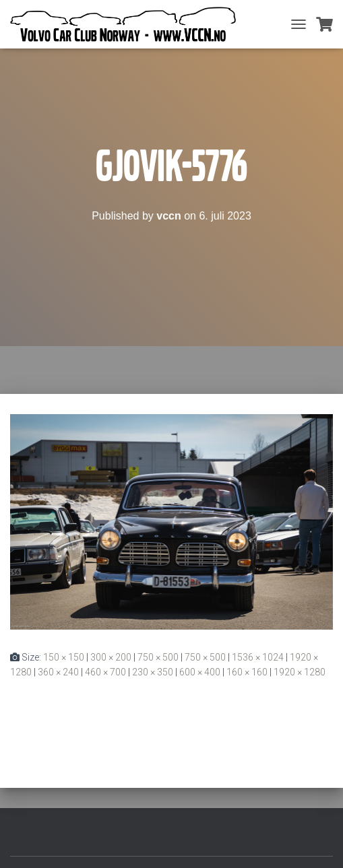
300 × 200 (111, 657)
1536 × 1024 (258, 657)
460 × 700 (105, 672)
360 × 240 (58, 672)
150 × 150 (64, 657)
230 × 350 (153, 672)
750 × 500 (158, 657)
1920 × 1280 (300, 672)
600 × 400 (200, 672)
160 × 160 (247, 672)
